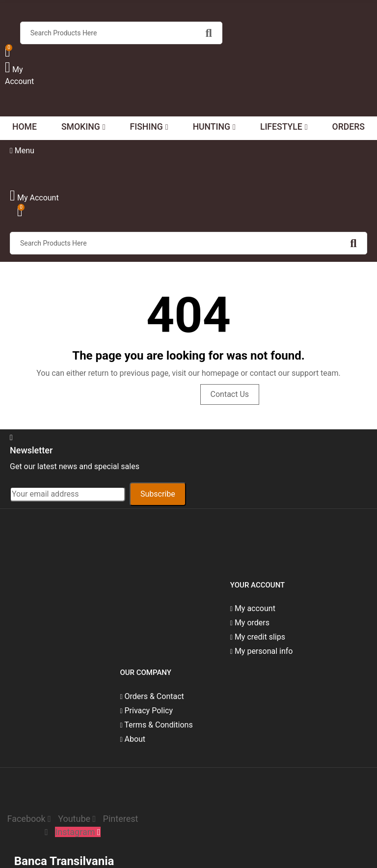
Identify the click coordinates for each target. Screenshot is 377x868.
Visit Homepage (156, 394)
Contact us (230, 394)
